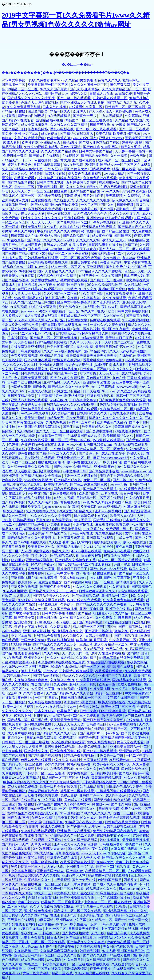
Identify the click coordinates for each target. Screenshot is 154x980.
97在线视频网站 (15, 591)
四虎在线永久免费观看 (67, 378)
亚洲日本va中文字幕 (72, 920)
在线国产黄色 (31, 245)
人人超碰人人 (12, 316)
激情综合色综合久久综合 (125, 787)
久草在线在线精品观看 (38, 831)
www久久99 (111, 191)
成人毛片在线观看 (21, 733)
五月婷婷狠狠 (94, 196)
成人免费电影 (12, 751)
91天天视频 (62, 880)
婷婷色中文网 (80, 804)
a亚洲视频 (32, 529)
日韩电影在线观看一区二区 (81, 698)
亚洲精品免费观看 (47, 636)
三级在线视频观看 (119, 293)
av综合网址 (138, 156)
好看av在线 (38, 729)
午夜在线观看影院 (114, 187)
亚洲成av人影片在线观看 (30, 400)
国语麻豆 (142, 529)
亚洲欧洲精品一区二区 (74, 458)
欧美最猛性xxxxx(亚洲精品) (101, 507)
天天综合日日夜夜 (119, 338)
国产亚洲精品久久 (107, 302)
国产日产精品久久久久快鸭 (104, 720)
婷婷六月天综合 (20, 165)
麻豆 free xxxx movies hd (111, 458)
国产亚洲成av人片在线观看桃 (82, 102)
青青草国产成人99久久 (132, 427)
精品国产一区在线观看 (78, 791)
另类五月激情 (68, 818)
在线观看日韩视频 (109, 671)
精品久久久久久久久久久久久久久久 (116, 418)
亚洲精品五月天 (52, 356)
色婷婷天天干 (31, 405)
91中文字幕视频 (103, 387)
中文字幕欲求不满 (71, 538)
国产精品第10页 (96, 351)
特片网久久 (40, 556)
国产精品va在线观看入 (77, 134)
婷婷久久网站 (55, 764)
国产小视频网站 (131, 627)
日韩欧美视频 (109, 809)
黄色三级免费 (121, 85)
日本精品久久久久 (137, 520)
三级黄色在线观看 (21, 920)
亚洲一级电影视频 (37, 631)
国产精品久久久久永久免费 (69, 387)
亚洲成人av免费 (56, 245)
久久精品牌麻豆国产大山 (59, 951)
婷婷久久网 (79, 94)
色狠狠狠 (94, 231)
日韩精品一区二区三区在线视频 (100, 498)
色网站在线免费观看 (105, 320)
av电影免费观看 (33, 938)
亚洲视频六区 (130, 751)
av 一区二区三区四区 (27, 333)
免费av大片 (105, 862)
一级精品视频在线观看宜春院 (119, 791)
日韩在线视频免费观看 (121, 827)
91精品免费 (56, 418)
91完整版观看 (94, 267)
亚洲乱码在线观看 (100, 538)
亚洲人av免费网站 (108, 511)
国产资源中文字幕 (99, 431)
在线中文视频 (64, 498)
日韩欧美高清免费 (53, 964)
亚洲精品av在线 (92, 915)
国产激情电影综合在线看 (112, 800)
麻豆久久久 (20, 174)
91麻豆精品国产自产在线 (115, 893)
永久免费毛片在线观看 (100, 178)
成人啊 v (17, 560)
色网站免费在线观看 (36, 760)
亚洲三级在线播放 (119, 609)
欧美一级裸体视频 (45, 862)
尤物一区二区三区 (97, 480)
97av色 (7, 520)
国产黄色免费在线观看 (60, 493)
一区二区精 (11, 800)
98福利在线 (41, 551)
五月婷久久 (16, 738)
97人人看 (109, 951)
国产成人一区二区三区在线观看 (60, 431)
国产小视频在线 (127, 636)
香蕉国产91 (134, 844)
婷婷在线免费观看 (43, 307)
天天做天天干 (109, 373)
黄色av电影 (124, 547)
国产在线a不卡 (19, 818)
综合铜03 (15, 693)
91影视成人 (46, 622)
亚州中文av (42, 715)
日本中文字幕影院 (113, 711)
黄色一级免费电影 (36, 973)
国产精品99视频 (14, 502)
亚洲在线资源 (18, 809)
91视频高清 (49, 578)
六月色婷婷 (11, 445)
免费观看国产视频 (38, 489)
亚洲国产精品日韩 (131, 951)
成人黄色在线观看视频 (85, 174)
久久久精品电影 (63, 413)
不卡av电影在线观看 (86, 551)
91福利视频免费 (79, 764)
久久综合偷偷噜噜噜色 (31, 680)
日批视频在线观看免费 (42, 795)
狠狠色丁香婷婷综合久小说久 (122, 476)
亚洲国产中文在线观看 (115, 676)
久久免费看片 (106, 618)
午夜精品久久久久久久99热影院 (61, 231)
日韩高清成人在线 (25, 236)
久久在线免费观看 (138, 671)
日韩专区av (53, 169)
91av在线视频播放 (136, 320)
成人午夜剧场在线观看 (42, 316)
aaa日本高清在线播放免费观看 (121, 658)
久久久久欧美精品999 (83, 187)
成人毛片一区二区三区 (115, 160)
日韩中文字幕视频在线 (59, 613)
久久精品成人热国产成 (132, 120)
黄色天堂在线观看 (131, 742)
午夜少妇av (29, 933)
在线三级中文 (89, 276)
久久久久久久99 (88, 240)
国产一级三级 (123, 480)
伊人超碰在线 (55, 298)
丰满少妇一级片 (62, 249)
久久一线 (98, 933)
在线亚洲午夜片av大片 (102, 307)
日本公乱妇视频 (55, 107)
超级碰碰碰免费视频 (60, 747)
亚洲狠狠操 (72, 196)
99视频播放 (28, 271)
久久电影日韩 (74, 960)
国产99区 (107, 209)
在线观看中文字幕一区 (86, 107)
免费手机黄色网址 (45, 280)
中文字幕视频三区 (123, 640)
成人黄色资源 (102, 236)
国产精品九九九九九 (122, 102)
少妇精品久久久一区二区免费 (72, 835)
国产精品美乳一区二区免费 (22, 764)
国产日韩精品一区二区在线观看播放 (85, 564)
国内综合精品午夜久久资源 (88, 849)
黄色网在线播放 (99, 378)
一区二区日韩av (47, 698)
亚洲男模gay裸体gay (53, 924)
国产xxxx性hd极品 (31, 116)
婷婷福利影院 (132, 142)
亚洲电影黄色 (104, 467)
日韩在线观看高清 (47, 165)
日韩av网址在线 (82, 533)
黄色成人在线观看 (78, 800)
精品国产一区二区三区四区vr (95, 627)
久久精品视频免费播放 (45, 702)
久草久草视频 (42, 844)
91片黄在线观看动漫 (29, 422)
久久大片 (51, 227)
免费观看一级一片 (120, 529)
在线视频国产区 (36, 835)
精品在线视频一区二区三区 (42, 884)
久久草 (75, 342)
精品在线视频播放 (38, 498)
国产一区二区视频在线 (114, 867)
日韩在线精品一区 (17, 676)
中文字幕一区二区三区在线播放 (108, 902)
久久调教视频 (20, 849)
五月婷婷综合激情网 (82, 182)
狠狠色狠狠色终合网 (94, 333)
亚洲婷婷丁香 (38, 449)
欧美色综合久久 (71, 307)
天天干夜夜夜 (87, 249)
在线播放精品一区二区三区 (106, 871)
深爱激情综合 (38, 111)
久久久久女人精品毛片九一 (56, 707)
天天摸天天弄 (21, 191)
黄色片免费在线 (118, 267)
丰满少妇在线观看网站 (19, 924)
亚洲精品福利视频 (50, 120)
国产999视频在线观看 (31, 542)
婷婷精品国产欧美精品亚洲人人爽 (33, 813)
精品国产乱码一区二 (62, 373)
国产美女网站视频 (25, 329)
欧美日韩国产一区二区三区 (48, 85)
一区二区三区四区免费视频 (81, 258)
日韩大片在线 (56, 174)
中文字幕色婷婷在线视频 (120, 929)
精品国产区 (123, 236)
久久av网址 (112, 258)
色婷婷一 (8, 431)
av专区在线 (110, 493)
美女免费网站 (77, 418)
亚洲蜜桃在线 (83, 524)
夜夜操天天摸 (62, 520)
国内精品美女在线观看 (130, 680)
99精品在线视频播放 (52, 342)
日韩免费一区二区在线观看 (64, 889)
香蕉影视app (27, 582)
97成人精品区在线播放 (93, 973)
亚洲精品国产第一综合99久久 (126, 911)
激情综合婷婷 (112, 715)
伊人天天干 (83, 520)
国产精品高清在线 (46, 676)
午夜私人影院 (35, 858)
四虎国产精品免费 (31, 524)
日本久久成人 (45, 711)
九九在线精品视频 (109, 533)
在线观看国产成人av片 (84, 436)
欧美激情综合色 (56, 485)
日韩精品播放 (24, 520)
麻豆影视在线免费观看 (45, 209)
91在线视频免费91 (129, 431)
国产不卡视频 (89, 738)
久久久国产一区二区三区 (62, 293)
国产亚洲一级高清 (99, 631)
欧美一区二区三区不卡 (119, 707)
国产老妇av (75, 871)
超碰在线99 (59, 400)
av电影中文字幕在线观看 (89, 760)
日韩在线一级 (50, 933)
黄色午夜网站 (71, 147)
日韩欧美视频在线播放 (99, 782)
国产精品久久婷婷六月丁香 (76, 560)
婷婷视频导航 (110, 840)
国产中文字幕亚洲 (117, 578)
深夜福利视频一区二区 (108, 254)
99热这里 (31, 964)
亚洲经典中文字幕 (47, 471)
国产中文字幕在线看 (25, 613)
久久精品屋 (133, 285)
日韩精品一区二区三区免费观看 (76, 715)
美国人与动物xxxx (73, 578)
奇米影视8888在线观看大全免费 (62, 662)
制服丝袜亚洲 (75, 396)
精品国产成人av (57, 94)
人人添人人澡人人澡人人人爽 (36, 320)
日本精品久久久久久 (92, 413)
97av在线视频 (12, 658)
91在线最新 (16, 240)
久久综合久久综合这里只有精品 (42, 600)
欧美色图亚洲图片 (61, 347)
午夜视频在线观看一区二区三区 (45, 440)
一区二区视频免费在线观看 (89, 964)
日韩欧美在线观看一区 (110, 98)
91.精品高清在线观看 (118, 667)
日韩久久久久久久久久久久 (42, 218)
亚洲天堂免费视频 (78, 884)
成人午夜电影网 (33, 960)
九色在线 (119, 378)
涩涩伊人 (80, 111)
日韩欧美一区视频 (94, 369)
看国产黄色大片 (76, 169)
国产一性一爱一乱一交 (132, 920)
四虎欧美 (131, 880)
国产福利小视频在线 (66, 751)
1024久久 (137, 596)
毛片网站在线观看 (74, 280)
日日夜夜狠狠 (92, 556)
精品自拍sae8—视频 (18, 267)
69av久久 (42, 267)
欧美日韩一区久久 (42, 547)
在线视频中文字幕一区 (114, 835)
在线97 (7, 596)
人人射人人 (22, 596)
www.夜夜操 (47, 285)
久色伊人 (67, 604)
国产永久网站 (122, 804)
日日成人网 (56, 938)
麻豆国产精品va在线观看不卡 (40, 289)
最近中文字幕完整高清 (74, 302)
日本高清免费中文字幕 (91, 516)
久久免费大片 (140, 458)
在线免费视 (135, 720)
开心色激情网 (61, 649)
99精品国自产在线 (71, 285)
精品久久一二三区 (16, 516)
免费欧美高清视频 (25, 356)
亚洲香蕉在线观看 (101, 396)
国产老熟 (40, 387)
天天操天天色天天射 (66, 720)
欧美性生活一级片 (84, 924)
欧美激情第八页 (59, 138)
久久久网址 (52, 653)
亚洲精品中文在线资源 (74, 831)
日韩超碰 (34, 822)
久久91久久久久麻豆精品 (69, 125)
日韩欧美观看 (31, 507)
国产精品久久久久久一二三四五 (53, 591)
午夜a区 (50, 564)
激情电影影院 (127, 582)
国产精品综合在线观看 (45, 755)
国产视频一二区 (14, 85)
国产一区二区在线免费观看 (42, 196)
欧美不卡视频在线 (17, 782)
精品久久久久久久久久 (79, 676)
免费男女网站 (89, 707)
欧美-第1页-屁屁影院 (92, 640)
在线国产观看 (25, 178)
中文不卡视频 (17, 729)
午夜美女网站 (137, 662)
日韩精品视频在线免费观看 (48, 262)
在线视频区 (71, 156)
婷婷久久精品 (67, 276)
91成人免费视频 (130, 684)
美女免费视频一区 (81, 773)
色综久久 (122, 631)
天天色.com (29, 946)
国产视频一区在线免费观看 (97, 573)
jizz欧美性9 (103, 365)
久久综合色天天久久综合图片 (30, 467)
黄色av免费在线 (84, 880)
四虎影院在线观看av (109, 440)
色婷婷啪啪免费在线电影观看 (43, 445)
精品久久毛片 (131, 147)
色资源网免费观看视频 (31, 378)
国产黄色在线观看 (67, 502)
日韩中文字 (88, 711)
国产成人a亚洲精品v (85, 89)
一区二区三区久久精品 (48, 942)
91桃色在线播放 (33, 373)
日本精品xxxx (66, 333)
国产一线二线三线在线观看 (97, 129)
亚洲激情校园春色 (40, 560)
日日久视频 (92, 391)
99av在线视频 (73, 165)
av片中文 (34, 493)
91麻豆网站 (46, 920)
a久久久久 (61, 760)
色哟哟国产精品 (110, 880)
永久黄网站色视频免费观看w (39, 427)
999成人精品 (44, 853)
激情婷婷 (92, 165)
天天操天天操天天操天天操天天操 (92, 356)
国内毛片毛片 (100, 169)
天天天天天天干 (43, 222)
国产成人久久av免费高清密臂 (115, 884)
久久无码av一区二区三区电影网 (26, 667)
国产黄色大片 (89, 453)
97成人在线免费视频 (23, 787)
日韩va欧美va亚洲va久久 (97, 591)
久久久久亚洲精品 (137, 778)
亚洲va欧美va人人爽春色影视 (76, 844)
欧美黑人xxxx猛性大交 (127, 516)
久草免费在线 (12, 773)
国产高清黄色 (142, 587)
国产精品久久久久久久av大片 (56, 644)
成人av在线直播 (113, 453)
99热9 (77, 649)
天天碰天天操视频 (136, 840)
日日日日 (125, 618)
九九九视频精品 (111, 116)
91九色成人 (57, 729)
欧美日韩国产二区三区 (19, 462)
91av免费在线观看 (44, 809)
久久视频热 (133, 196)
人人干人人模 (90, 858)
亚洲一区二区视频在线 (81, 476)
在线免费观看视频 (52, 462)
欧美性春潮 (30, 142)
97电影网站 (110, 147)
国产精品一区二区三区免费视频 (54, 338)
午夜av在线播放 (105, 222)
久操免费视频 (100, 689)
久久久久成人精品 (61, 658)
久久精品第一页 (26, 951)
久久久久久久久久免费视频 (52, 516)
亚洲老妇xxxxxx (111, 138)
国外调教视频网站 (78, 582)
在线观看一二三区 (52, 436)
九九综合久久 (64, 200)
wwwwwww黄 (127, 387)
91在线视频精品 (59, 116)
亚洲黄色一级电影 (110, 755)
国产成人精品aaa (132, 773)
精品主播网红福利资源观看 (108, 875)
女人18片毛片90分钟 (99, 547)
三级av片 (86, 644)
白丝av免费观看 (92, 338)
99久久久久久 (87, 769)
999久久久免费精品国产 (104, 285)
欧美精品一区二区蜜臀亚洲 (62, 902)
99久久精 (88, 311)
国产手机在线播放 (107, 520)
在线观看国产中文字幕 (130, 969)
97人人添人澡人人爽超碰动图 (111, 111)
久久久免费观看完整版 (24, 107)
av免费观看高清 (59, 524)
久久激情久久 (73, 636)
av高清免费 (124, 94)
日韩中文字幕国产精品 (96, 151)
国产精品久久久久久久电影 (57, 733)
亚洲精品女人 (51, 142)
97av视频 (95, 578)
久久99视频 (25, 431)
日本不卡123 (27, 285)
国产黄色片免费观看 (56, 587)
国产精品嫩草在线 (21, 182)
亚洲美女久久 (35, 658)
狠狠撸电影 (114, 360)
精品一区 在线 (63, 973)
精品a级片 (70, 142)
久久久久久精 (31, 889)
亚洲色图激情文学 (74, 320)
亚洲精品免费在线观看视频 (117, 405)
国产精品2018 (138, 853)
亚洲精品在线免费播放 (99, 227)
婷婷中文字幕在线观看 (31, 627)
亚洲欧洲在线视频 (25, 587)
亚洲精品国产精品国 (85, 191)
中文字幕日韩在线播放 (94, 680)
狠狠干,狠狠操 (100, 969)
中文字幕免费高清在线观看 (124, 600)
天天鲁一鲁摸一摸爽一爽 (134, 151)
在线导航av (127, 356)
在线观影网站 (109, 182)
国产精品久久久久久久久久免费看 (102, 604)
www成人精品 (114, 174)
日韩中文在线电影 (51, 182)
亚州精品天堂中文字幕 (38, 409)
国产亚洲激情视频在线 (78, 898)
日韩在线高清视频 (123, 413)
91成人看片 (12, 142)
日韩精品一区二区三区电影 (125, 107)
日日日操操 (11, 915)
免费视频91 (68, 738)
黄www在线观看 (59, 214)
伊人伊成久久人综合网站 (131, 200)
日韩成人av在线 (102, 94)
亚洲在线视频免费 (38, 724)
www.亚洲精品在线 (29, 298)
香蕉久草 (43, 520)
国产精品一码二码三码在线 (28, 720)
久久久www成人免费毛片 (63, 351)
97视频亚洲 (23, 715)
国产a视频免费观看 (65, 556)
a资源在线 (139, 267)
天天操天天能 (54, 867)
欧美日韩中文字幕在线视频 (129, 311)
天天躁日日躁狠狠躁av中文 (116, 347)
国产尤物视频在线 (76, 236)
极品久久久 (61, 551)
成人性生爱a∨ (116, 795)
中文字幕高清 (21, 636)
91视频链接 (136, 240)
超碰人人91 (136, 453)
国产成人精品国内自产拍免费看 (55, 205)
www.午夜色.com (134, 471)
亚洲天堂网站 (82, 542)
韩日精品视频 (90, 951)
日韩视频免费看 (112, 844)
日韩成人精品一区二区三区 (81, 316)
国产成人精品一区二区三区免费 (100, 449)
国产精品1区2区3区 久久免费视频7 (125, 938)
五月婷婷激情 (38, 533)
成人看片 (120, 365)
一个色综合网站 (62, 449)
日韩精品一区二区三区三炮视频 (26, 742)
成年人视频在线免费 (43, 791)
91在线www (101, 804)
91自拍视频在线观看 (72, 689)
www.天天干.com (94, 853)
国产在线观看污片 (67, 489)
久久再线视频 (119, 587)
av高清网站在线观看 (133, 591)
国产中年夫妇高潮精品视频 (120, 818)
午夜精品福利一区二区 (117, 409)
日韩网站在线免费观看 (76, 671)
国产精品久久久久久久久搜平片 (31, 98)
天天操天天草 (71, 529)
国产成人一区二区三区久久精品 (78, 911)
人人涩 (26, 551)
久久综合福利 (34, 693)
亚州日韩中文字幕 (84, 262)
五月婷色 (88, 422)
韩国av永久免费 (33, 640)
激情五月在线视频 (67, 360)
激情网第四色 (138, 653)
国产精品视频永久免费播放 (42, 476)
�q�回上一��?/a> (77, 64)
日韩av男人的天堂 (113, 924)
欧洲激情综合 (89, 493)
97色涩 (36, 564)
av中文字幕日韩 (75, 471)
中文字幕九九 (90, 298)
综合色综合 (46, 276)
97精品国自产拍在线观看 (106, 662)
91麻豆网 (28, 276)
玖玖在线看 (23, 471)
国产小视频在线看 (38, 360)
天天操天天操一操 (76, 653)
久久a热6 (61, 684)
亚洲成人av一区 (36, 609)
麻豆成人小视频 (40, 391)
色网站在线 (115, 649)
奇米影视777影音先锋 (80, 702)
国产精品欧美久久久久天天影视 (31, 538)
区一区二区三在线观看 (45, 969)
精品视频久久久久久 (102, 889)
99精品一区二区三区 (23, 89)
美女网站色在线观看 (118, 946)
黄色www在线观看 (35, 413)
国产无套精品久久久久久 (57, 271)
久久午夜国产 (112, 276)
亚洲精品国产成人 (51, 871)
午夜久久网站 (25, 231)
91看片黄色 (78, 245)
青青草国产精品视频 (107, 778)
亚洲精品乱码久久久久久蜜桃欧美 (69, 405)
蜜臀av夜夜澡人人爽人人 (112, 764)
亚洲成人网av (50, 236)
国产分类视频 (12, 858)
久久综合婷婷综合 (125, 964)
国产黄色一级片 (85, 116)
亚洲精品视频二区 (51, 187)
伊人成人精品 (31, 671)
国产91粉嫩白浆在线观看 (109, 569)
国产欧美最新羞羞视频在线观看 (123, 400)
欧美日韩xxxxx (28, 902)
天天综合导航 (35, 418)
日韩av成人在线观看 (33, 649)
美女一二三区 (25, 187)
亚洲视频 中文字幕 (80, 867)
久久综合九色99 (62, 680)
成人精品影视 (132, 373)
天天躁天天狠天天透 (69, 724)
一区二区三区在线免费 (51, 191)
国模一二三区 (124, 813)
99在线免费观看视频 (79, 755)
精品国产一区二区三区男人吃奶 (66, 778)
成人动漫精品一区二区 (111, 644)
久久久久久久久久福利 (20, 365)
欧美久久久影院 (69, 955)
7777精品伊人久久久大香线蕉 (100, 271)
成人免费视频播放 (35, 125)
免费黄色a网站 (111, 262)
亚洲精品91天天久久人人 (62, 382)
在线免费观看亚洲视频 (28, 347)
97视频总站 (117, 853)
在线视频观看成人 (108, 542)
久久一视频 (119, 156)
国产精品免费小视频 (104, 471)
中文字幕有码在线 (137, 262)
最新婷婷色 (11, 125)
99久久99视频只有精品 (42, 147)
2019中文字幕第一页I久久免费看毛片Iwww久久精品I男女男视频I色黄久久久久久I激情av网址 (70, 80)
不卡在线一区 (67, 622)
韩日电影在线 (47, 618)
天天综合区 (51, 529)
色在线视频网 (109, 769)
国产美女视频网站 (76, 933)
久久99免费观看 (115, 298)
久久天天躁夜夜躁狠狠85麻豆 (52, 906)
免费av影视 (69, 795)
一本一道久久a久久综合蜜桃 (105, 325)
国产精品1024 (38, 249)
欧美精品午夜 (67, 711)
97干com (109, 391)
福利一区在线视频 (87, 329)
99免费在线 (26, 453)
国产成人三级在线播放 (100, 751)
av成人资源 (122, 564)
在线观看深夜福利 (28, 653)
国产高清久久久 (36, 751)
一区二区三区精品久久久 (78, 809)
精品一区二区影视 (16, 942)
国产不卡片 (17, 209)
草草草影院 (88, 373)
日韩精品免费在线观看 (42, 258)
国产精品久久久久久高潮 (86, 942)
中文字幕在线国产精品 (121, 698)
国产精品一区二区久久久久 (56, 453)
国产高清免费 (25, 618)
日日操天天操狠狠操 (84, 929)
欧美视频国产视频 (127, 134)
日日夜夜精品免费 (21, 396)
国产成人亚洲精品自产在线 (100, 142)
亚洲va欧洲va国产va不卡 (20, 325)
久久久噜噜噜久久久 (41, 511)
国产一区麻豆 (104, 582)
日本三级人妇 (134, 276)
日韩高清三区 (97, 724)
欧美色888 (104, 134)
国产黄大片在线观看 (45, 156)
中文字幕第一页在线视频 (95, 906)
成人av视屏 (50, 134)
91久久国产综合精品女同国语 (33, 302)
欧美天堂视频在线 (112, 702)
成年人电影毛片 (14, 533)
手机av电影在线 (62, 129)
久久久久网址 (137, 254)
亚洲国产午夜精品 (116, 329)
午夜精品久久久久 (38, 880)
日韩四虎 (51, 671)
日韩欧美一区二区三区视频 (45, 773)
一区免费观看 (48, 604)
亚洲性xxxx (95, 218)
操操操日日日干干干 (72, 569)
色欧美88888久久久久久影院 (39, 875)
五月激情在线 (41, 200)
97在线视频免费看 (138, 360)
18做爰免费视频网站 (93, 747)
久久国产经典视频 (64, 609)
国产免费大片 (90, 733)
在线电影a (29, 800)
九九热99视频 (56, 422)
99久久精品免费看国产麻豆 (112, 502)
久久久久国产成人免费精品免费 (56, 782)
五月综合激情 (74, 218)
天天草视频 (114, 196)
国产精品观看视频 (138, 511)
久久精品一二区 (101, 920)
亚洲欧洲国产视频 (112, 289)
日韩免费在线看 (30, 351)
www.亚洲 (74, 445)
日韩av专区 (111, 733)
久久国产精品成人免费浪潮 (22, 169)
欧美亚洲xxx (11, 973)
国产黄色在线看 (138, 440)
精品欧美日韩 (107, 773)
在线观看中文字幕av (46, 840)
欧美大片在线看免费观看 (56, 769)
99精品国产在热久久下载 (84, 822)
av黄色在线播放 (31, 929)
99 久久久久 (88, 289)
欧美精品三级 (94, 649)
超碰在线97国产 (85, 138)
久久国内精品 (87, 658)
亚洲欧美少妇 (25, 622)
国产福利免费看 (84, 160)
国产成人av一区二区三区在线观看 (126, 165)
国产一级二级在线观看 (74, 98)
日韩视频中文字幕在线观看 (78, 409)
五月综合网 (48, 946)
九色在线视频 (25, 769)
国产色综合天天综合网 (84, 827)
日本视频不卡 (18, 338)
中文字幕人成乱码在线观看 (74, 893)
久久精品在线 (139, 795)
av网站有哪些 (21, 387)
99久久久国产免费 (54, 89)
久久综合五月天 (138, 498)
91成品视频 (19, 307)
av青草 (74, 422)
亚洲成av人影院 (51, 365)
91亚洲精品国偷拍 (118, 622)
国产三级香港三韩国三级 (89, 485)
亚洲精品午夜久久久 (68, 631)
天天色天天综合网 (79, 365)
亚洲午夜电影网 (92, 609)
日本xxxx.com (129, 889)
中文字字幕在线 (14, 449)
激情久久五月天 (114, 240)
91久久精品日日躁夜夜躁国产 (59, 178)
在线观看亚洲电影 (64, 915)
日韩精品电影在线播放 (106, 245)
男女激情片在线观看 (40, 458)
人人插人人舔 (12, 258)
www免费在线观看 (123, 724)
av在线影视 (43, 160)
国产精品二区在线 (116, 231)
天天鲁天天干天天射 (26, 293)
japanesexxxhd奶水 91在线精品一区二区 (50, 311)
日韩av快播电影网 (99, 636)
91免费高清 (144, 480)
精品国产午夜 (117, 933)
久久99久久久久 (121, 369)
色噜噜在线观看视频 (43, 898)
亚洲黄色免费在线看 (62, 858)
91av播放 (119, 125)
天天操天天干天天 (138, 138)
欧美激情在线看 (119, 942)
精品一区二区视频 (109, 693)
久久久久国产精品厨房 (81, 840)
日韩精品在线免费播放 (122, 822)
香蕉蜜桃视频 (94, 360)
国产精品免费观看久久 (31, 369)
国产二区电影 (124, 342)
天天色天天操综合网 (56, 329)
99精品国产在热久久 (52, 804)
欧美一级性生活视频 (19, 707)
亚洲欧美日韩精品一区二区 (131, 747)
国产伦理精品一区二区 (74, 222)
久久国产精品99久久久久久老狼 (70, 693)
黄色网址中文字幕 (42, 569)
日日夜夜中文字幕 (83, 400)
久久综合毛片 (59, 542)
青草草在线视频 (67, 853)
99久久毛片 (121, 689)
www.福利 (55, 960)
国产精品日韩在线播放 (100, 489)
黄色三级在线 (81, 440)
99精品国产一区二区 (85, 667)
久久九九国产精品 (35, 915)
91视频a (122, 906)
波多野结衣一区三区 (26, 867)
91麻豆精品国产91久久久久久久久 (86, 813)
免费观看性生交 (51, 582)
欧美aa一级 (107, 684)
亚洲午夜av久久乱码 (112, 422)
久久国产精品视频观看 (104, 960)
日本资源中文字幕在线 (81, 209)
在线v (102, 311)
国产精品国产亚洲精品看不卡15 (125, 738)
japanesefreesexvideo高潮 (61, 507)
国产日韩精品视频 (64, 369)
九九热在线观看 (89, 946)
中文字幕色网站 (23, 871)
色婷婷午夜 (66, 946)
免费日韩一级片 (15, 156)
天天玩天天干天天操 (97, 342)
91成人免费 (125, 538)
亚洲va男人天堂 (74, 875)
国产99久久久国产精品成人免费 (107, 955)
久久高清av (133, 116)
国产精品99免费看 (95, 156)
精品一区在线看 (124, 169)
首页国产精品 (42, 684)
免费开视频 (36, 573)
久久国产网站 (94, 293)
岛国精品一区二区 (115, 596)
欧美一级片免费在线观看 (59, 787)
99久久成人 (89, 818)
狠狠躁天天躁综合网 (119, 556)
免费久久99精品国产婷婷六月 (115, 831)
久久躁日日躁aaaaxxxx (49, 849)
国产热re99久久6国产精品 (73, 467)
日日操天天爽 (53, 822)
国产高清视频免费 (86, 596)
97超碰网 (37, 174)
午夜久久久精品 (44, 818)
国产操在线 (26, 804)
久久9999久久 (114, 316)
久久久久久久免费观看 (90, 587)
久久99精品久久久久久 (77, 618)
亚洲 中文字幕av (27, 134)
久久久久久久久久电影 (93, 200)
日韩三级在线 (100, 125)
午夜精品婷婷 (38, 129)
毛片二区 (9, 524)
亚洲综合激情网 (76, 969)
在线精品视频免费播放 (131, 445)
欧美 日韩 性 (113, 462)
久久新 (73, 298)
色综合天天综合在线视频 (40, 102)
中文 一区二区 (56, 929)
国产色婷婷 (91, 147)
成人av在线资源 (135, 542)
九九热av (129, 258)
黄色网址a (25, 698)
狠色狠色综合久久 (135, 769)
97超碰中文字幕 (43, 689)
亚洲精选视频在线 (25, 578)
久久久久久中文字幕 (125, 214)
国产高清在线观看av (81, 938)
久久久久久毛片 (40, 502)
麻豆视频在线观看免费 (112, 524)
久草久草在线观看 (137, 507)
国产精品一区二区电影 (107, 280)
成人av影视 (85, 347)
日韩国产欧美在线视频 (25, 382)
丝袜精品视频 (21, 644)
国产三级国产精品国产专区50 (24, 254)
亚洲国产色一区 (92, 795)
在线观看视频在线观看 (78, 862)
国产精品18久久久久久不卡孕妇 (51, 240)
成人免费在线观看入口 (84, 462)
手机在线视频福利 (61, 640)
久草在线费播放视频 (30, 138)
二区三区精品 (18, 906)
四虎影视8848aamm (98, 445)
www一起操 (119, 485)
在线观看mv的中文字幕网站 (130, 760)
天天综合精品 (25, 342)
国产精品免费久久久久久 (51, 596)
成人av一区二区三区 (66, 267)
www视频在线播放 (38, 480)
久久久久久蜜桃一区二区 (89, 85)
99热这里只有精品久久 (76, 511)
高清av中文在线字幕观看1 (23, 485)
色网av (49, 333)
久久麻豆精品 (61, 627)
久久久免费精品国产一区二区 (124, 89)
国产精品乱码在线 (68, 480)
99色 (86, 502)
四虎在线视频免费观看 (68, 742)
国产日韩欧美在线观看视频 (61, 325)
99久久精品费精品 (101, 742)
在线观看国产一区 (16, 205)
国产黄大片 (62, 160)
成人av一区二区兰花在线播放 (120, 560)
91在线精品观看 (92, 787)
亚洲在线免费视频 (38, 911)
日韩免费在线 (31, 227)
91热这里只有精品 (67, 391)
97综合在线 (59, 667)
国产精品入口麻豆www (96, 613)
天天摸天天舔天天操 (30, 214)
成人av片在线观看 (119, 218)
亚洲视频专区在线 (97, 382)
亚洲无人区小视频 (83, 684)
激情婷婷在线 (70, 227)
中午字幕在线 (94, 529)
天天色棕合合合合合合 (91, 214)
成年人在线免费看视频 (108, 653)
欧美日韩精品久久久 (97, 427)
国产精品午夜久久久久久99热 (125, 858)
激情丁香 (131, 245)
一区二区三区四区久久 (98, 205)
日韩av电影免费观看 (42, 738)
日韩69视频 (126, 205)
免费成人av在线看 (117, 551)
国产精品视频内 (69, 547)
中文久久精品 (14, 511)
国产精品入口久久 (16, 844)
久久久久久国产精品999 (59, 151)
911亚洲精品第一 (50, 396)
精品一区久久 (61, 111)
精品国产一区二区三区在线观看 (89, 120)
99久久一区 (43, 893)
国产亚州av (72, 427)
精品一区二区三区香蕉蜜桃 (68, 254)
